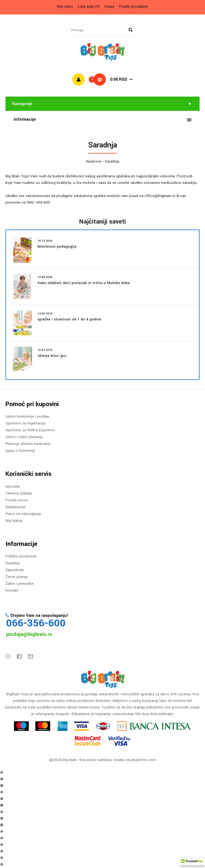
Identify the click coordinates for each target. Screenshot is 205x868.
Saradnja (112, 161)
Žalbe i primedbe (20, 584)
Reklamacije (15, 507)
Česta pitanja (17, 577)
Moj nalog (65, 7)
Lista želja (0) (89, 7)
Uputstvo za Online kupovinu (30, 430)
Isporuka (13, 486)
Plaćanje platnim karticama (28, 444)
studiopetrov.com (141, 760)
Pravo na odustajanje (23, 514)
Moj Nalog (14, 521)
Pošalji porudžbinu (133, 7)
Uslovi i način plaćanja (24, 437)
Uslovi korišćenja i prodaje (27, 416)
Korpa (109, 7)
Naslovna (94, 161)
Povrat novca (17, 500)
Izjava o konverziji (20, 451)
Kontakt (12, 590)
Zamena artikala (19, 493)
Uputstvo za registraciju (26, 423)
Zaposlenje (15, 570)
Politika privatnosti (21, 556)
